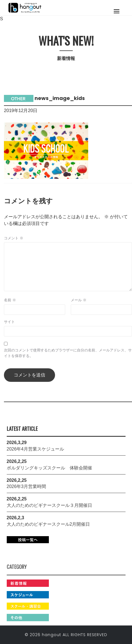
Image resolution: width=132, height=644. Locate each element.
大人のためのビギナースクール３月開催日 (49, 505)
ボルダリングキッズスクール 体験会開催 (49, 468)
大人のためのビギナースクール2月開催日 (48, 524)
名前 (10, 300)
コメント (14, 238)
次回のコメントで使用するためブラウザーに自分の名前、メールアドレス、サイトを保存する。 (68, 353)
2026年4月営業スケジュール (36, 449)
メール (79, 300)
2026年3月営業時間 (27, 486)
